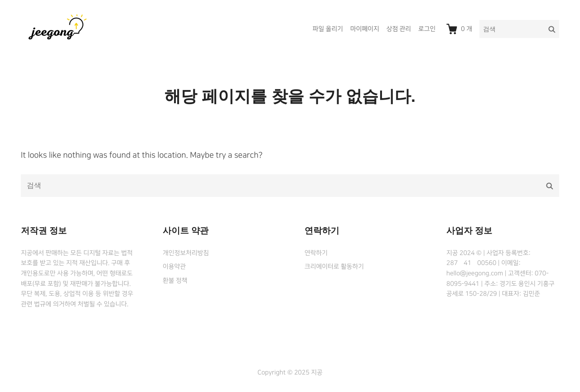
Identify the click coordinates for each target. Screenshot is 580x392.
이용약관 (174, 267)
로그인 (427, 29)
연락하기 (316, 253)
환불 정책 (175, 281)
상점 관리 (399, 29)
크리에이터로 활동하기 (334, 267)
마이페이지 (365, 29)
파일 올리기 (328, 29)
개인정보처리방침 (186, 253)
